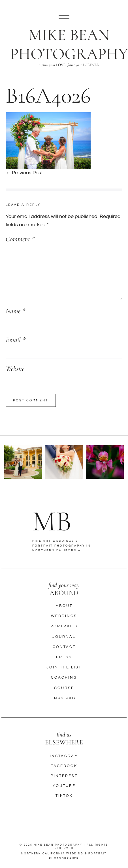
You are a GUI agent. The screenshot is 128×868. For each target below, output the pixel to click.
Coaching (64, 678)
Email (16, 340)
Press (64, 657)
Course (64, 688)
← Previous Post (24, 173)
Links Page (64, 698)
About (64, 606)
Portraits (64, 626)
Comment (20, 239)
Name (15, 311)
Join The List (64, 667)
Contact (64, 647)
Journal (64, 637)
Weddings (64, 616)
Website (15, 369)
